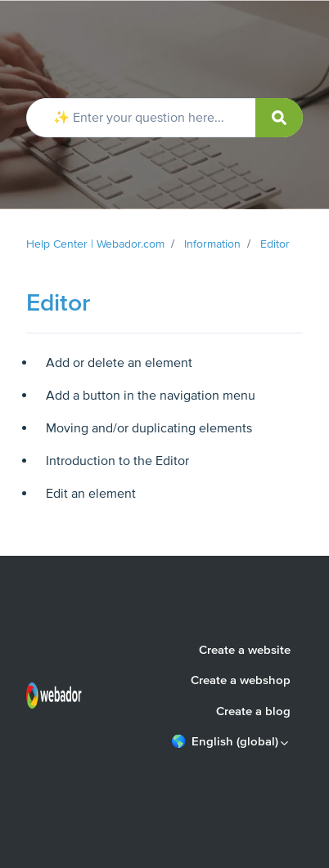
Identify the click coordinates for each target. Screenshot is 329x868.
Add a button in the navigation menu (151, 396)
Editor (275, 244)
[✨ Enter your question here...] (164, 118)
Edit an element (91, 494)
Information (212, 244)
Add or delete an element (119, 363)
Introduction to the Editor (117, 461)
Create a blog (253, 711)
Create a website (245, 650)
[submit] (279, 118)
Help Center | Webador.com (95, 244)
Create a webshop (241, 680)
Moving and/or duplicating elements (149, 428)
